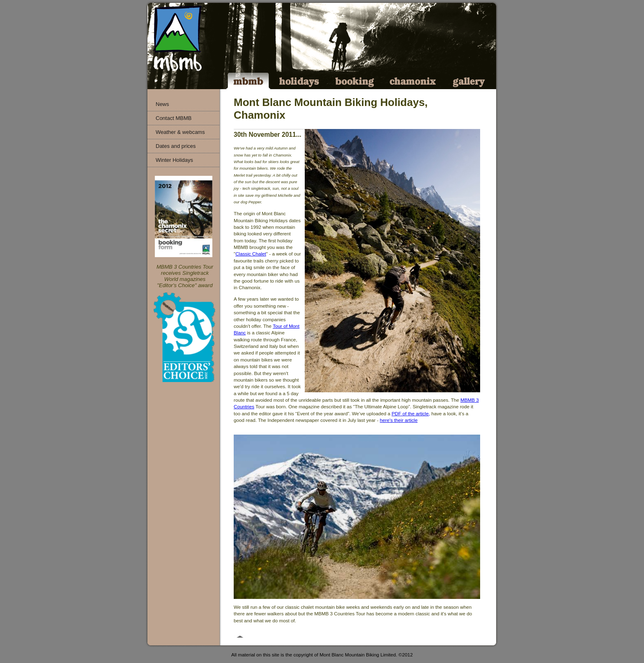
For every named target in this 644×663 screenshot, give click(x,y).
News (162, 104)
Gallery (469, 81)
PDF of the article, (411, 413)
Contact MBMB (174, 118)
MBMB (248, 81)
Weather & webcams (180, 132)
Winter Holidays (174, 160)
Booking (355, 81)
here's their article (399, 420)
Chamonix (414, 81)
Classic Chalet (251, 254)
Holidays (299, 81)
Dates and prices (176, 146)
